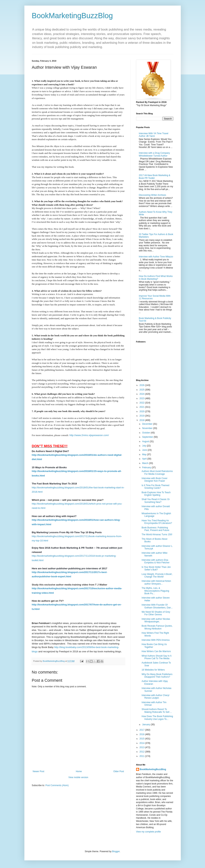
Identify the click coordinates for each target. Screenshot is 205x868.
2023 (142, 398)
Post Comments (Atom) (57, 785)
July (144, 446)
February (147, 467)
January (146, 725)
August (146, 441)
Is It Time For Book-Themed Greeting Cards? (155, 487)
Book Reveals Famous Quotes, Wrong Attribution (157, 627)
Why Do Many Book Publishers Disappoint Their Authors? (157, 676)
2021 (142, 407)
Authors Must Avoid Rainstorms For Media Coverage (157, 473)
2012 (142, 752)
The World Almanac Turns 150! (157, 534)
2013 (142, 747)
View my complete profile (148, 832)
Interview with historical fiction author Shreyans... (156, 582)
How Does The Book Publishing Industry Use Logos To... (157, 718)
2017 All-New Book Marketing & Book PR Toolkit (155, 177)
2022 (142, 403)
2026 (142, 385)
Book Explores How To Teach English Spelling (156, 494)
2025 (142, 390)
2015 (142, 739)
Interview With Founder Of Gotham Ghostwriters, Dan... (157, 606)
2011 (142, 756)
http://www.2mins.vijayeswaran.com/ (89, 435)
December (148, 424)
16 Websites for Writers (153, 670)
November (148, 428)
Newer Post (39, 771)
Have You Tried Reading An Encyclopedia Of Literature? (157, 522)
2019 (142, 416)
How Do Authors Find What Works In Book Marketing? (156, 277)
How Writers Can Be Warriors (156, 651)
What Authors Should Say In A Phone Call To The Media (156, 657)
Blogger (116, 851)
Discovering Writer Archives (152, 195)
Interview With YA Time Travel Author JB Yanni (154, 135)
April (145, 459)
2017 (142, 730)
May (144, 454)
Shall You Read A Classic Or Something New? (156, 501)
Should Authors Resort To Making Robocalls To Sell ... (157, 711)
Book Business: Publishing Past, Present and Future (155, 529)
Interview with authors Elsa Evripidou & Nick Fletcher (155, 561)
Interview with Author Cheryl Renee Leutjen (155, 697)
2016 (142, 734)
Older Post (119, 771)
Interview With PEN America (155, 640)
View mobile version (78, 777)
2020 (142, 411)
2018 (142, 420)
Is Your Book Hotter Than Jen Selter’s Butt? (156, 568)
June (145, 450)
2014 (142, 743)
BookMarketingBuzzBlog (72, 16)
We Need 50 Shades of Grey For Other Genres (156, 613)
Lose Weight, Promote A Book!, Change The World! (157, 575)
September (148, 437)
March (146, 463)
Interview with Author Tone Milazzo (156, 257)
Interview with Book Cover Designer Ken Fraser (154, 480)
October (146, 433)
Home (79, 771)
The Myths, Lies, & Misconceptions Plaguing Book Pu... (155, 591)
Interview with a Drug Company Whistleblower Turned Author (154, 154)
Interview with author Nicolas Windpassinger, (156, 620)
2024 (142, 394)
